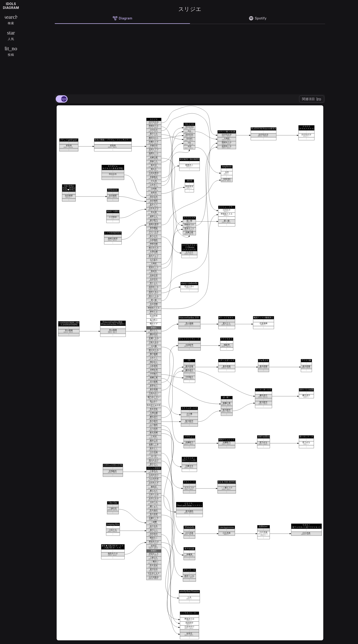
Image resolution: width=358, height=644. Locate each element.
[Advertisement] (190, 58)
